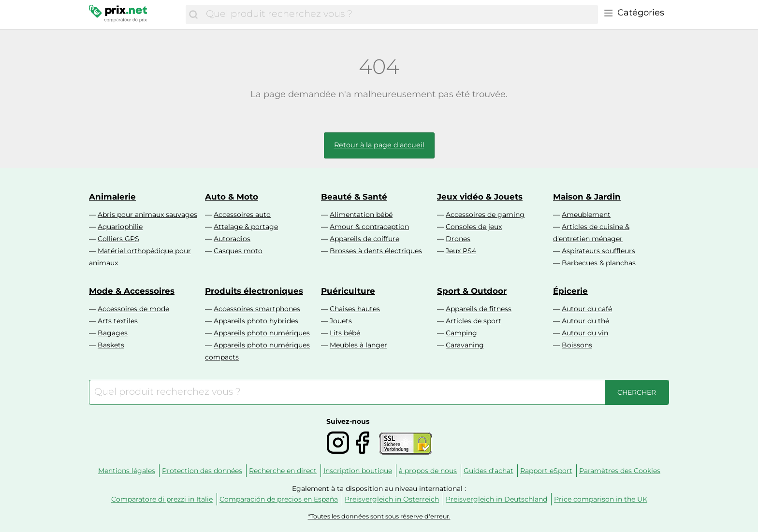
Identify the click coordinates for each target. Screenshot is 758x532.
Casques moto (238, 251)
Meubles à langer (358, 345)
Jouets (341, 321)
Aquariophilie (120, 227)
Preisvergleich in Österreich (392, 499)
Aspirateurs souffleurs (598, 251)
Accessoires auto (242, 215)
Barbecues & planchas (599, 263)
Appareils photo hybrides (256, 321)
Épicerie (570, 291)
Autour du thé (585, 321)
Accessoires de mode (133, 309)
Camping (461, 333)
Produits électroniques (254, 291)
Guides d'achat (488, 471)
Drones (458, 239)
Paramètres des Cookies (620, 471)
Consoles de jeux (474, 227)
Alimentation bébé (361, 215)
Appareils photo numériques (262, 333)
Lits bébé (345, 333)
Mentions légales (127, 471)
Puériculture (348, 291)
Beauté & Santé (354, 197)
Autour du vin (585, 333)
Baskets (111, 345)
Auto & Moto (232, 197)
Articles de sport (474, 321)
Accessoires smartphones (257, 309)
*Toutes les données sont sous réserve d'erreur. (379, 516)
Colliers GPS (118, 239)
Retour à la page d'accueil (379, 145)
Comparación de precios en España (279, 499)
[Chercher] (193, 14)
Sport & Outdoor (472, 291)
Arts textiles (118, 321)
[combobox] (400, 14)
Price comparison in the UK (601, 499)
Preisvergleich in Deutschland (496, 499)
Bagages (113, 333)
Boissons (577, 345)
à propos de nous (428, 471)
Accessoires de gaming (485, 215)
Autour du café (587, 309)
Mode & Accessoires (132, 291)
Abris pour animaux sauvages (147, 215)
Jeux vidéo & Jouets (480, 197)
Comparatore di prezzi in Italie (162, 499)
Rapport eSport (546, 471)
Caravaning (465, 345)
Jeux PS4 (461, 251)
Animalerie (112, 197)
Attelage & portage (246, 227)
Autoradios (232, 239)
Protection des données (202, 471)
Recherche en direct (283, 471)
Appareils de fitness (479, 309)
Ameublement (586, 215)
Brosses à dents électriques (376, 251)
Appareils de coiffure (364, 239)
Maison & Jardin (587, 197)
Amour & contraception (369, 227)
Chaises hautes (355, 309)
